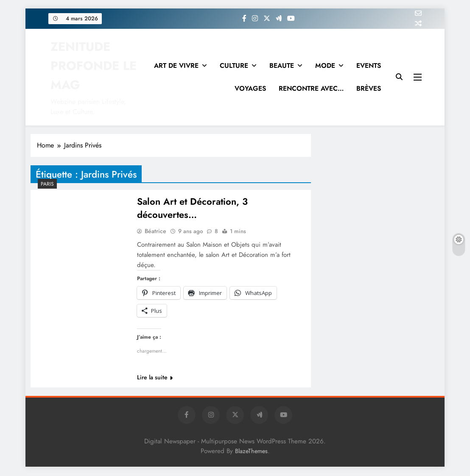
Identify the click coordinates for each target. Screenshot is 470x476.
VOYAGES (250, 88)
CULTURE (234, 65)
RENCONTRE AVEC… (311, 88)
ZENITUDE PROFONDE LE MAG (94, 66)
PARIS (47, 184)
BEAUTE (282, 65)
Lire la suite (155, 378)
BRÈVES (369, 88)
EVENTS (369, 65)
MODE (325, 65)
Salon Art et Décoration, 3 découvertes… (192, 209)
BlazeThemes (251, 452)
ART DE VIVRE (176, 65)
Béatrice (155, 232)
